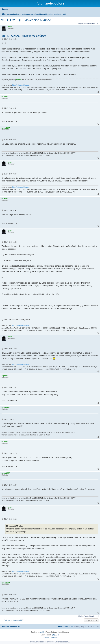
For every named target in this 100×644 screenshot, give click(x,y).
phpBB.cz (56, 635)
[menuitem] (5, 9)
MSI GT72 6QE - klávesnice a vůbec (26, 20)
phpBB (42, 632)
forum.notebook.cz (50, 3)
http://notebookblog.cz (21, 85)
